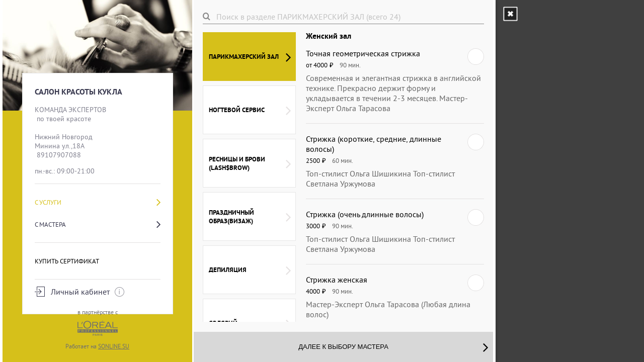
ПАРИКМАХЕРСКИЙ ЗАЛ (250, 57)
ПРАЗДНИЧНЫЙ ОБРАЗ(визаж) (250, 217)
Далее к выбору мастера (393, 347)
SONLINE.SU (114, 346)
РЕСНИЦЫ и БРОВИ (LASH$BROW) (250, 163)
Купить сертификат (67, 261)
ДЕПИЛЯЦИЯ (250, 270)
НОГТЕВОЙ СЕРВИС (250, 110)
